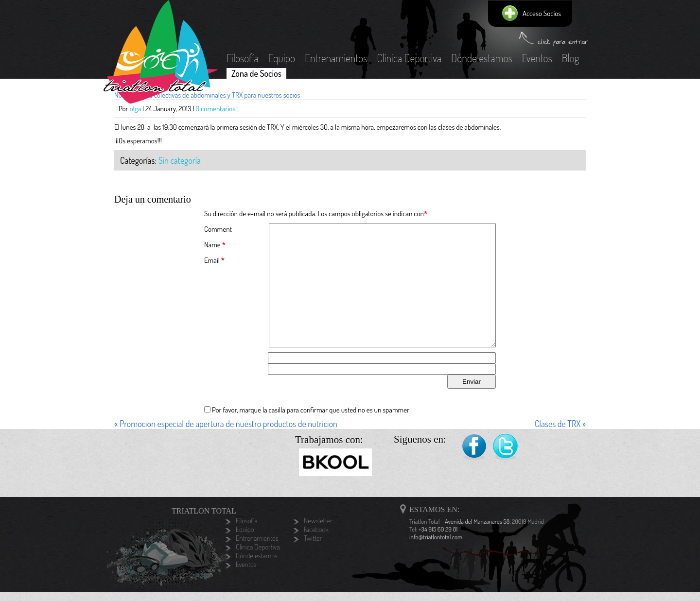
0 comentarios (215, 109)
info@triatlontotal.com (436, 537)
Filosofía (243, 58)
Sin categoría (180, 160)
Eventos (537, 58)
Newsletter (318, 521)
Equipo (282, 58)
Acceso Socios (542, 13)
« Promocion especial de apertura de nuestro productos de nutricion (226, 424)
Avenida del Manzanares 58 (477, 521)
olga (136, 109)
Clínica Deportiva (409, 58)
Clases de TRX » (560, 424)
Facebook (474, 447)
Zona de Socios (256, 73)
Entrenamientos (336, 58)
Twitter (506, 447)
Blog (571, 58)
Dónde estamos (482, 58)
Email (212, 260)
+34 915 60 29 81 (438, 529)
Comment (218, 229)
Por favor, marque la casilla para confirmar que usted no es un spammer (307, 410)
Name (212, 245)
